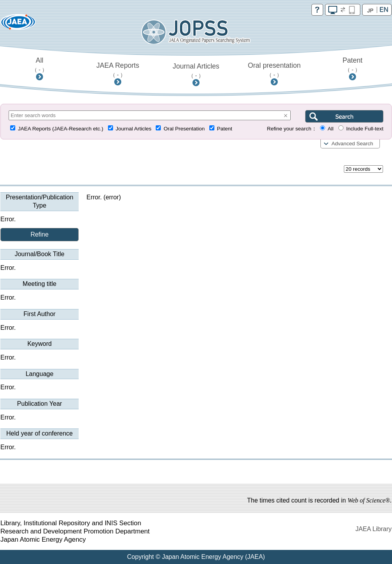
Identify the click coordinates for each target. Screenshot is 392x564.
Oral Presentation (184, 129)
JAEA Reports (118, 70)
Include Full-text (365, 129)
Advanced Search (352, 144)
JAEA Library (374, 529)
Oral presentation (274, 70)
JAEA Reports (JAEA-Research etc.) (61, 129)
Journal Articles (196, 70)
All (40, 65)
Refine (40, 234)
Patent (353, 65)
